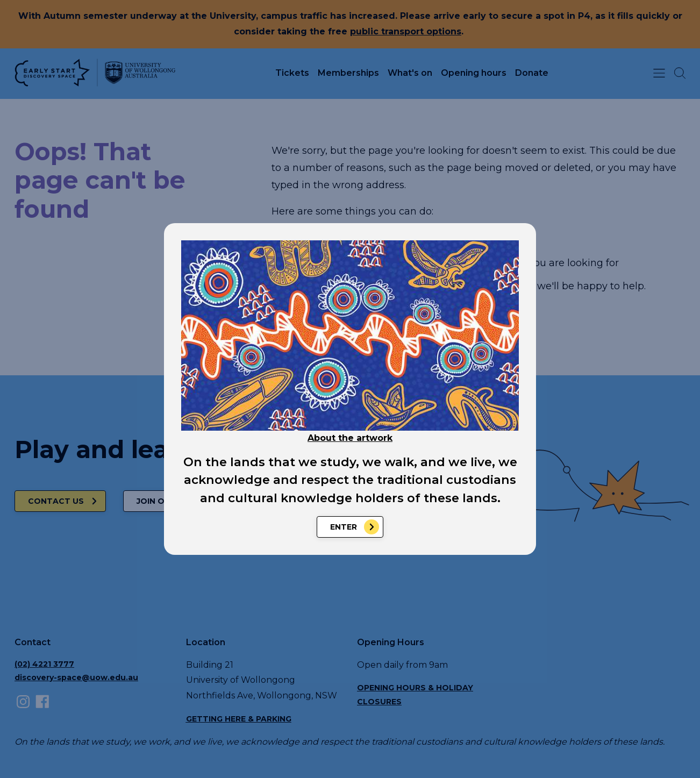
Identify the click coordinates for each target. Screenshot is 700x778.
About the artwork (350, 438)
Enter (344, 527)
